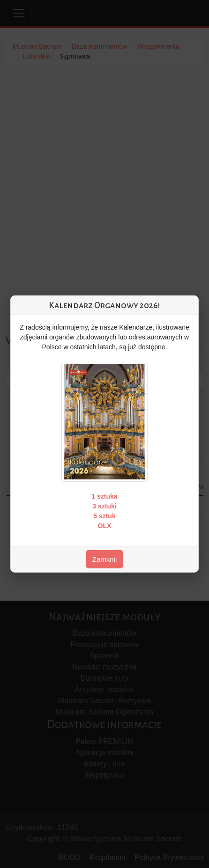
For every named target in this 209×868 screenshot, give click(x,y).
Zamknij (105, 559)
